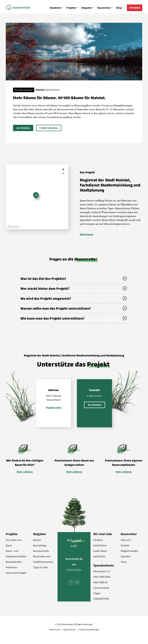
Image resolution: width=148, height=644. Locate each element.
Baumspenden (14, 562)
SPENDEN (135, 8)
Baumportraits (41, 551)
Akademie (57, 8)
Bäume (37, 540)
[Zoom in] (63, 169)
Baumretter (105, 8)
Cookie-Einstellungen (89, 630)
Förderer (98, 540)
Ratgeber (88, 8)
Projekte (72, 8)
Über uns (126, 540)
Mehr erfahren (25, 472)
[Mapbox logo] (13, 227)
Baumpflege (40, 545)
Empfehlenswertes (43, 562)
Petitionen (11, 567)
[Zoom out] (63, 174)
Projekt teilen (54, 408)
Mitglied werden (129, 551)
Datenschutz (69, 630)
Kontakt (125, 545)
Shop (119, 8)
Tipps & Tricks (41, 567)
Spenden (126, 556)
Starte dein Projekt (16, 573)
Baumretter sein (42, 556)
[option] (25, 459)
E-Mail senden (94, 396)
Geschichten (100, 545)
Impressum (55, 630)
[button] (23, 128)
